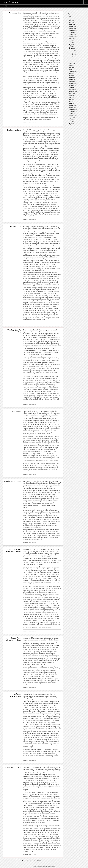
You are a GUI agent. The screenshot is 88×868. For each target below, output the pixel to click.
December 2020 (73, 110)
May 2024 (71, 69)
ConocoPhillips (43, 152)
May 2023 (71, 73)
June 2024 (71, 67)
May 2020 (71, 124)
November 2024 (73, 57)
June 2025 (71, 43)
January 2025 (72, 53)
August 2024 (72, 63)
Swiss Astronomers (13, 767)
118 (34, 860)
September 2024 (73, 61)
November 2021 (73, 87)
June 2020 (71, 122)
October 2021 (72, 89)
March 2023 (72, 77)
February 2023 (72, 79)
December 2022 (73, 83)
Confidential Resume (13, 481)
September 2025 (73, 37)
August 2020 (72, 118)
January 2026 (72, 29)
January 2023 (72, 81)
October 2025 (72, 35)
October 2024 (72, 59)
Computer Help (15, 13)
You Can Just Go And (14, 331)
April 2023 (71, 75)
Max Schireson (34, 51)
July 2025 (71, 41)
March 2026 (72, 25)
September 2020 (73, 116)
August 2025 (72, 39)
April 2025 (71, 47)
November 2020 (73, 112)
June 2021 (71, 98)
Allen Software (11, 2)
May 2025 (71, 45)
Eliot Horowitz (49, 444)
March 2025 (72, 49)
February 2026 (72, 27)
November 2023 (73, 71)
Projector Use (16, 226)
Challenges (17, 411)
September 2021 (73, 91)
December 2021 (73, 85)
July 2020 (71, 120)
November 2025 (73, 33)
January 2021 (72, 108)
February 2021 (72, 106)
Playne (53, 867)
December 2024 (73, 55)
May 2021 (71, 100)
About (5, 6)
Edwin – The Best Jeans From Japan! (13, 550)
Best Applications (14, 130)
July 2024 (71, 65)
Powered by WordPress (40, 867)
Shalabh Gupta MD (32, 284)
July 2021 (71, 95)
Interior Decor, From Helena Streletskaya (13, 639)
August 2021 (72, 93)
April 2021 (71, 102)
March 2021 (72, 104)
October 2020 (72, 114)
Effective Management (16, 695)
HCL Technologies (41, 251)
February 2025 (72, 51)
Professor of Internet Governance (33, 195)
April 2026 (71, 23)
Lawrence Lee (43, 578)
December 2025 (73, 31)
